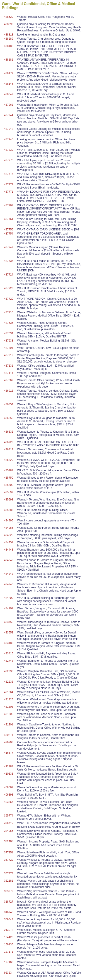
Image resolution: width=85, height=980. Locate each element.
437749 (9, 247)
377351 (9, 852)
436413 (9, 449)
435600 (9, 485)
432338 (9, 671)
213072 (9, 930)
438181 (9, 60)
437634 (9, 333)
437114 (9, 373)
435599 (9, 492)
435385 (9, 510)
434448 (9, 550)
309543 (9, 919)
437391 (9, 348)
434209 (9, 598)
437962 (9, 105)
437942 (9, 129)
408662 (9, 787)
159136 (9, 944)
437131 (9, 366)
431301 (9, 725)
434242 (9, 574)
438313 (9, 35)
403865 (9, 802)
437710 (9, 312)
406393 (9, 795)
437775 (9, 174)
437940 (9, 139)
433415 (9, 653)
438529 (9, 17)
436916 (9, 391)
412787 (9, 766)
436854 (9, 404)
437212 (9, 355)
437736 (9, 261)
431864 (9, 692)
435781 (9, 470)
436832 (9, 432)
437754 (9, 234)
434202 (9, 608)
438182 (9, 46)
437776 (9, 160)
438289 (9, 39)
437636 (9, 323)
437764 (9, 219)
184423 (9, 937)
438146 (9, 84)
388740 (9, 823)
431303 (9, 707)
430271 (9, 735)
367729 (9, 860)
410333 (9, 774)
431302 (9, 714)
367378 (9, 873)
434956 (9, 528)
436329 (9, 460)
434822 (9, 535)
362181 (9, 881)
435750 (9, 478)
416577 (9, 753)
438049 (9, 94)
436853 (9, 418)
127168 (9, 962)
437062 (9, 380)
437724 (9, 275)
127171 (9, 952)
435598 (9, 500)
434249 (9, 560)
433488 (9, 643)
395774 (9, 816)
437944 (9, 115)
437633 (9, 341)
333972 (9, 891)
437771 (9, 192)
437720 (9, 299)
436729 (9, 442)
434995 (9, 521)
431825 (9, 699)
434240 (9, 584)
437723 (9, 288)
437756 (9, 230)
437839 (9, 150)
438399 (9, 24)
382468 (9, 841)
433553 (9, 633)
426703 (9, 742)
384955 (9, 831)
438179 (9, 73)
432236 (9, 682)
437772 (9, 184)
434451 (9, 542)
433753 (9, 622)
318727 (9, 902)
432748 (9, 661)
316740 (9, 912)
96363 (8, 973)
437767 (9, 205)
